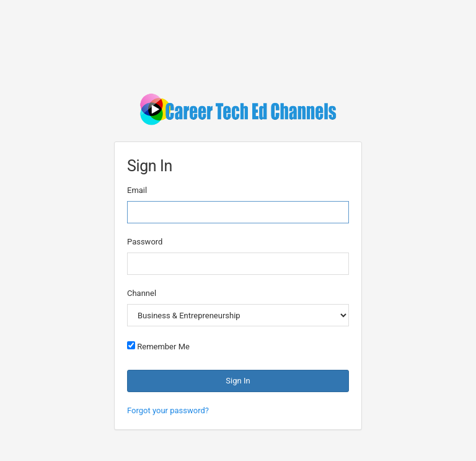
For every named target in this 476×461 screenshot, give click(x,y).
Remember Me (158, 346)
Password (145, 242)
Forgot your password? (168, 410)
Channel (142, 293)
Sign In (238, 381)
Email (137, 190)
